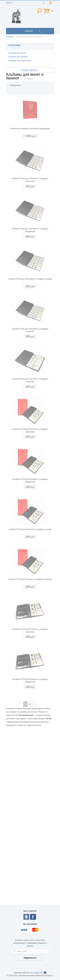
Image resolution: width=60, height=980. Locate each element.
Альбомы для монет (17, 53)
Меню (9, 3)
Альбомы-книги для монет (20, 61)
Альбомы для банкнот (18, 57)
